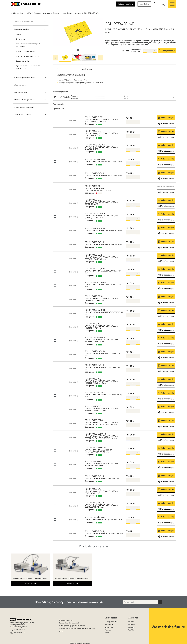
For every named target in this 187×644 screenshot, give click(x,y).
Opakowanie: (136, 50)
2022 (61, 631)
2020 (94, 628)
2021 (97, 628)
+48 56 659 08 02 (19, 630)
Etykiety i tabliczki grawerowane (25, 100)
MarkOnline (109, 624)
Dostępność (89, 124)
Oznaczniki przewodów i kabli (24, 78)
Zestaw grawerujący (23, 61)
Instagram (132, 627)
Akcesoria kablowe (21, 85)
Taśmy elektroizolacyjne (23, 115)
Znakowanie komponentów (24, 22)
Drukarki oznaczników (22, 29)
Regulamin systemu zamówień (70, 623)
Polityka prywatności (66, 620)
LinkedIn (131, 622)
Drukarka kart (21, 39)
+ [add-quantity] (155, 51)
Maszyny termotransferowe (26, 52)
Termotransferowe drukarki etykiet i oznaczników (28, 45)
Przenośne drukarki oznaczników (27, 56)
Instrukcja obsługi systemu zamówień (72, 626)
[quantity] (150, 51)
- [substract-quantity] (145, 51)
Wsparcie (108, 630)
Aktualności (109, 627)
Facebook (132, 624)
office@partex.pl (19, 633)
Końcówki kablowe (21, 92)
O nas (107, 633)
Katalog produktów (111, 622)
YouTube (131, 630)
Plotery (19, 34)
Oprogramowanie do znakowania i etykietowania (28, 67)
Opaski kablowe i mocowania (24, 107)
